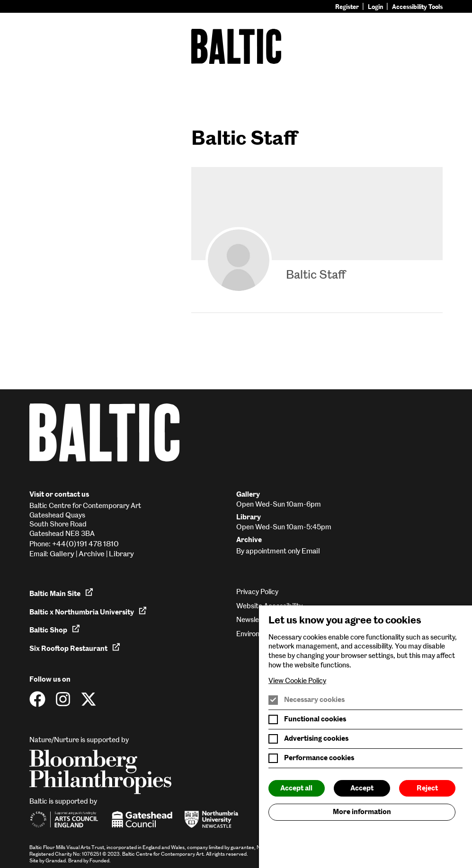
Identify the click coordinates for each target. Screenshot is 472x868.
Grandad (56, 861)
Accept (362, 788)
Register (347, 7)
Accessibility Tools (417, 7)
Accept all (296, 788)
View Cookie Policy (297, 681)
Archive (92, 554)
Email (311, 551)
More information (362, 812)
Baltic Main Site (62, 593)
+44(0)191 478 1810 (85, 544)
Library (121, 554)
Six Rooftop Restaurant (75, 648)
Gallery (62, 554)
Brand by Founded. (89, 861)
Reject (427, 788)
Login (375, 7)
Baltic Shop (55, 629)
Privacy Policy (257, 592)
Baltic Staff (316, 274)
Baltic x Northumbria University (88, 611)
